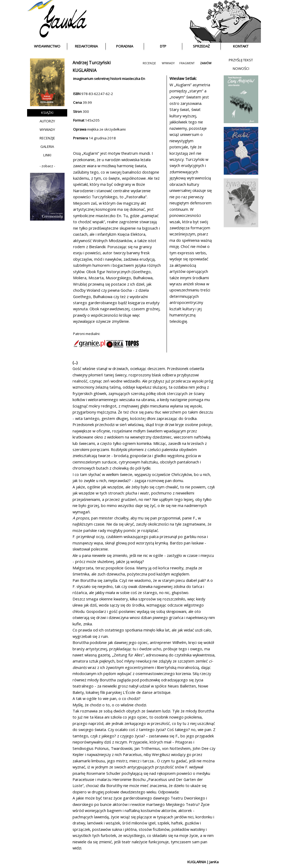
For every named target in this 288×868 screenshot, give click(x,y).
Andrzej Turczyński (92, 63)
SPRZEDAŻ (201, 46)
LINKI (47, 155)
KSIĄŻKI (47, 113)
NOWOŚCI (241, 68)
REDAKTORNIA (86, 46)
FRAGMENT (187, 63)
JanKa (214, 862)
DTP (163, 46)
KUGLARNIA (197, 862)
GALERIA (47, 147)
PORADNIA (125, 46)
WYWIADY (47, 130)
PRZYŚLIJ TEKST (241, 60)
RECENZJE (47, 138)
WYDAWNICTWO (47, 46)
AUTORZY (47, 121)
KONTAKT (241, 46)
